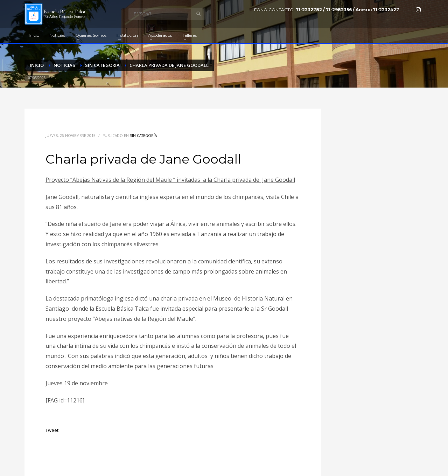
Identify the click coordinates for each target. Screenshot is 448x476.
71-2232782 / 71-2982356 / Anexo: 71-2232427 (347, 10)
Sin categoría (143, 136)
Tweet (52, 430)
